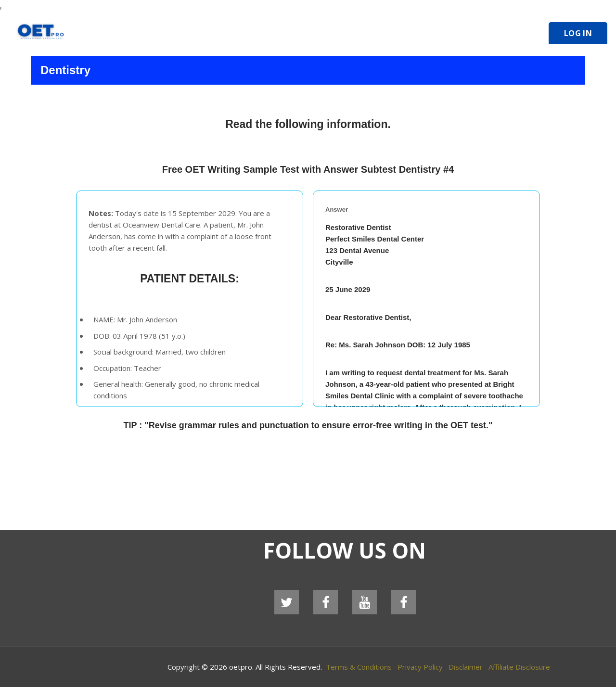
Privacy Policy (420, 667)
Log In (578, 33)
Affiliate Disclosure (519, 667)
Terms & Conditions (359, 667)
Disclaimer (466, 667)
